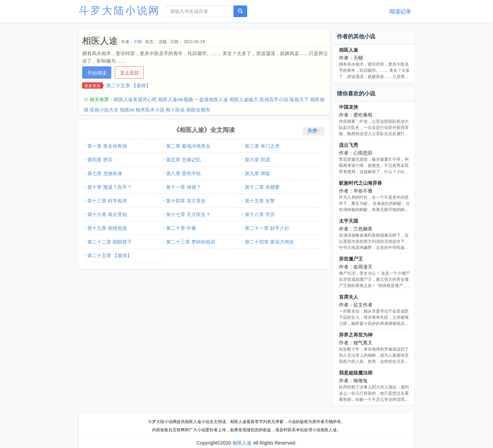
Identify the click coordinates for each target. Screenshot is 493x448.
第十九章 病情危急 (107, 228)
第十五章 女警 (260, 201)
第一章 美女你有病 (107, 146)
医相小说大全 (104, 110)
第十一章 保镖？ (184, 187)
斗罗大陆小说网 (119, 10)
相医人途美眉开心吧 (135, 100)
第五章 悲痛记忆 (184, 160)
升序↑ (313, 131)
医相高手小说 (274, 100)
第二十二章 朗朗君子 (110, 242)
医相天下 (299, 100)
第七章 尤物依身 (105, 173)
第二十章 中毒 (181, 228)
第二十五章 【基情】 (128, 85)
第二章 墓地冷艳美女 (188, 146)
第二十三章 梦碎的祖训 (191, 242)
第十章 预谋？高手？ (110, 187)
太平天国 (349, 221)
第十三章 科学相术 (107, 201)
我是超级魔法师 (356, 373)
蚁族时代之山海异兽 (361, 183)
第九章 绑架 (257, 173)
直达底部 (129, 73)
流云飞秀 (349, 145)
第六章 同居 (257, 160)
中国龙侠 (349, 107)
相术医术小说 (150, 110)
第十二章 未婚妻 (262, 187)
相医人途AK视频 (176, 100)
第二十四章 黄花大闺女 (269, 242)
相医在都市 (198, 110)
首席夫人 (349, 297)
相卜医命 (175, 110)
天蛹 (138, 42)
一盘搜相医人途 (211, 100)
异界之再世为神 (356, 335)
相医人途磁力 (244, 100)
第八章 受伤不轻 (184, 173)
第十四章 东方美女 (186, 201)
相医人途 (349, 50)
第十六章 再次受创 (107, 214)
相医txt (127, 110)
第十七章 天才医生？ (188, 214)
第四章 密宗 (100, 160)
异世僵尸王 (351, 259)
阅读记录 (400, 11)
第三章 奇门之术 (262, 146)
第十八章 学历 (260, 214)
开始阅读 (97, 73)
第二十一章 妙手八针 (267, 228)
